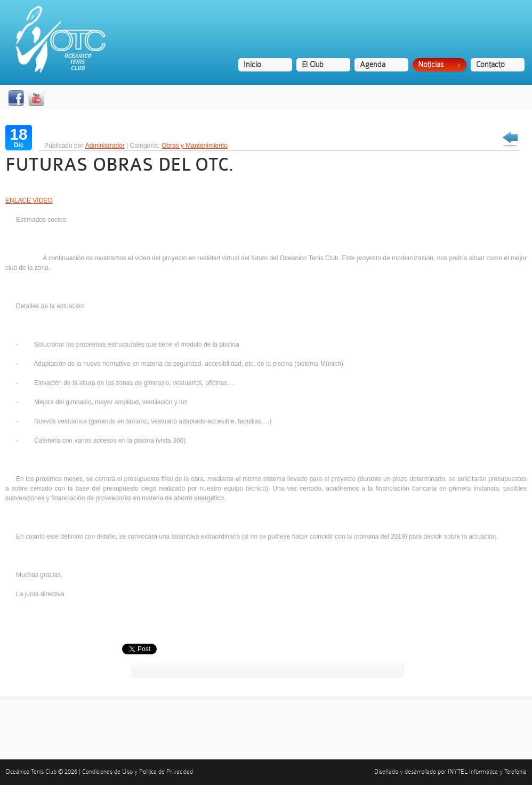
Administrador (105, 146)
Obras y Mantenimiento (195, 146)
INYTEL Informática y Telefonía (487, 772)
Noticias (431, 65)
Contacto (490, 65)
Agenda (373, 65)
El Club (313, 65)
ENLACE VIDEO (29, 201)
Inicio (252, 65)
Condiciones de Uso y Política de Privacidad (138, 772)
